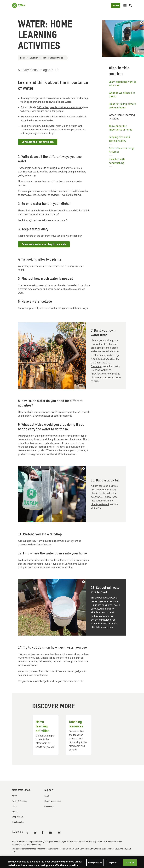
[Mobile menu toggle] (125, 5)
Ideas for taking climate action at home (122, 106)
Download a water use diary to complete (44, 245)
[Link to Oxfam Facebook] (43, 832)
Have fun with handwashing (117, 161)
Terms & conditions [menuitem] (50, 859)
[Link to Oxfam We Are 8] (28, 832)
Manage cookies (96, 859)
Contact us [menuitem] (49, 806)
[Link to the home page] (19, 5)
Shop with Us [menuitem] (18, 817)
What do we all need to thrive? (122, 95)
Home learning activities (53, 58)
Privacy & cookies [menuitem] (80, 859)
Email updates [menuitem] (18, 822)
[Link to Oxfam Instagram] (35, 832)
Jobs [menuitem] (14, 806)
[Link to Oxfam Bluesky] (59, 832)
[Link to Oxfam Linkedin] (51, 832)
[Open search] (131, 5)
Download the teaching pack (38, 142)
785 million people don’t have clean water (59, 107)
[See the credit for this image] (141, 23)
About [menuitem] (14, 796)
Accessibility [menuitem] (65, 859)
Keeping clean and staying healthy (119, 139)
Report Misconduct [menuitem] (53, 801)
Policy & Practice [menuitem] (19, 801)
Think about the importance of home (121, 128)
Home (23, 58)
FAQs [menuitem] (47, 796)
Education (34, 58)
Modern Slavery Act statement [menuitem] (26, 859)
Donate (116, 6)
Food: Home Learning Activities (121, 150)
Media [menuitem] (15, 812)
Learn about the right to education (123, 84)
